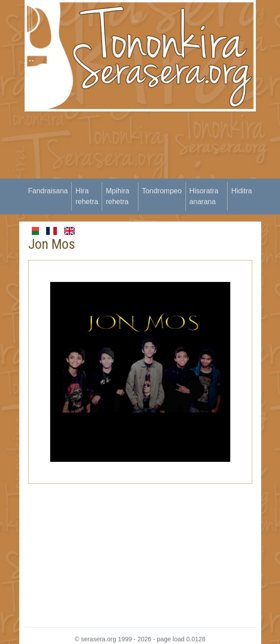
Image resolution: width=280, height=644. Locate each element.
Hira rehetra (87, 196)
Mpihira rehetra (117, 196)
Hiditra (241, 191)
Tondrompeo (162, 191)
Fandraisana (48, 191)
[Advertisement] (152, 174)
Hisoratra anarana (204, 196)
